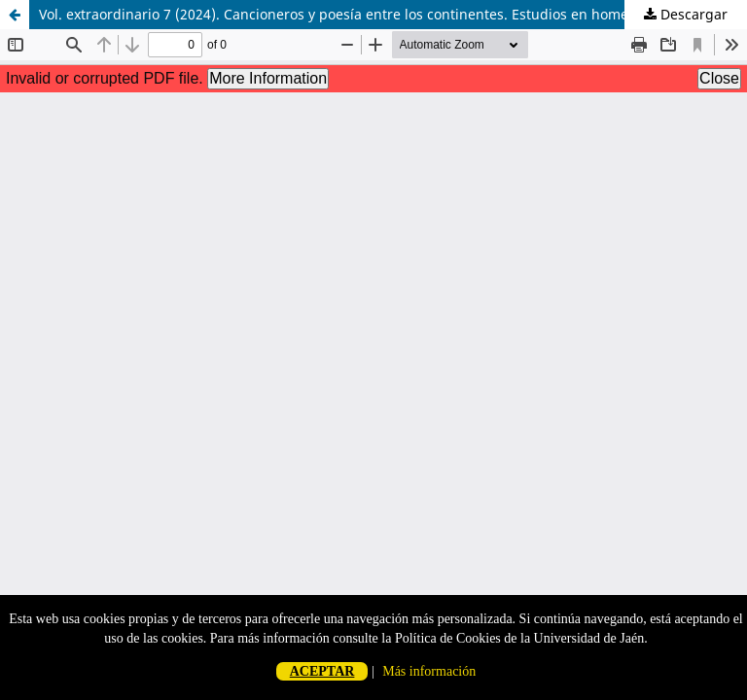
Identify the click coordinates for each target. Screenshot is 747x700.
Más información (429, 671)
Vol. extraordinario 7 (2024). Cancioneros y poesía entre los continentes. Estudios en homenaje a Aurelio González (393, 14)
